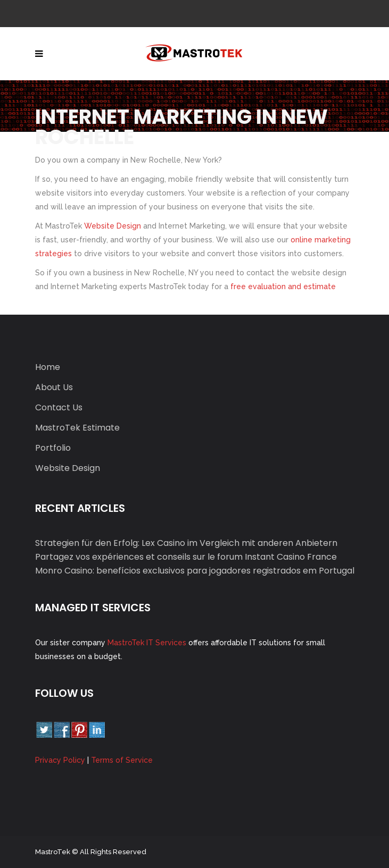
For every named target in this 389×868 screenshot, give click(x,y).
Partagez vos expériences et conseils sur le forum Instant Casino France (186, 557)
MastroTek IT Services (147, 643)
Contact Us (59, 407)
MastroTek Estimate (77, 428)
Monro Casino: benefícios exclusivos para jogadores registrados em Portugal (195, 571)
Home (48, 367)
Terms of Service (122, 760)
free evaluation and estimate (283, 286)
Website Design (113, 226)
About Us (54, 387)
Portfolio (53, 448)
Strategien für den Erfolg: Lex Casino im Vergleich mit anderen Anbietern (186, 543)
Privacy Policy (60, 760)
